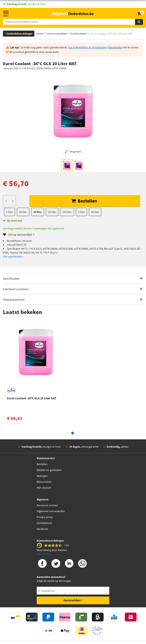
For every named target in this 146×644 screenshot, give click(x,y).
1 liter (9, 212)
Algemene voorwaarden (51, 511)
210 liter (67, 212)
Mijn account (44, 488)
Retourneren (44, 482)
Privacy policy (45, 517)
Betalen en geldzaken (49, 470)
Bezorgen (42, 476)
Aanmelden (73, 600)
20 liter (23, 212)
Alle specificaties (13, 256)
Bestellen (84, 201)
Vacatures (42, 529)
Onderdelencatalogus (19, 34)
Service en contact (47, 505)
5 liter (81, 212)
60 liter (95, 212)
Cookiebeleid (44, 523)
